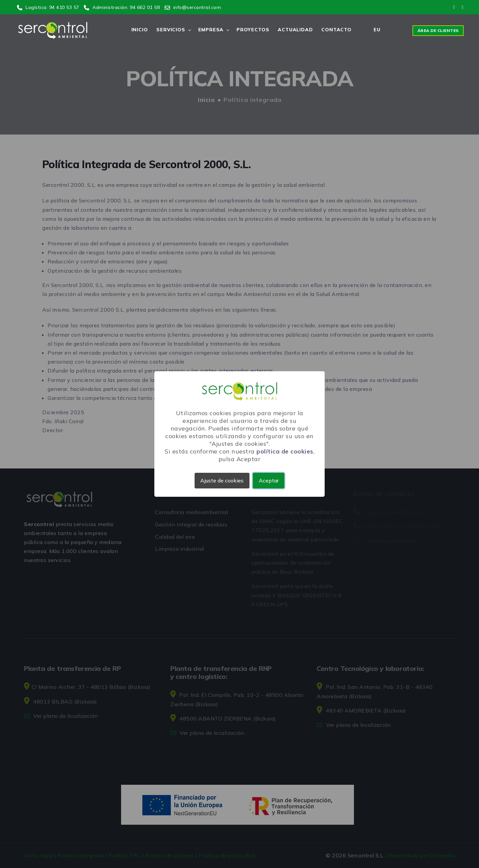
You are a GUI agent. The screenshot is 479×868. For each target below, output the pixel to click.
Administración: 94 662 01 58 (122, 7)
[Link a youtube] (454, 7)
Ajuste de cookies (222, 480)
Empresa (211, 30)
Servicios (171, 30)
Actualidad (295, 30)
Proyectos (253, 30)
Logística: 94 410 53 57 (48, 7)
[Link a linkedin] (462, 7)
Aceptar (269, 480)
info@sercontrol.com (193, 7)
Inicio (140, 30)
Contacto (336, 30)
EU (377, 30)
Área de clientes (438, 30)
